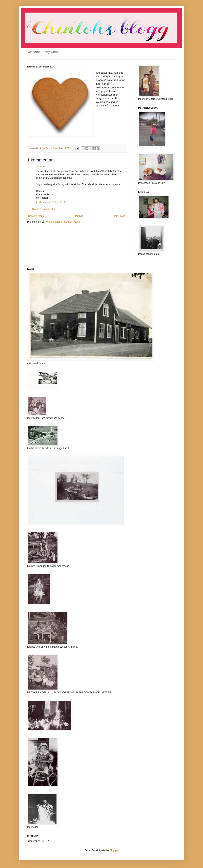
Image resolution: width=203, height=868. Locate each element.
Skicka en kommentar (44, 209)
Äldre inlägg (119, 216)
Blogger (114, 850)
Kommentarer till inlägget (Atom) (63, 222)
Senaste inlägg (36, 216)
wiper (39, 167)
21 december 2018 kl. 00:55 (51, 202)
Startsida (78, 216)
